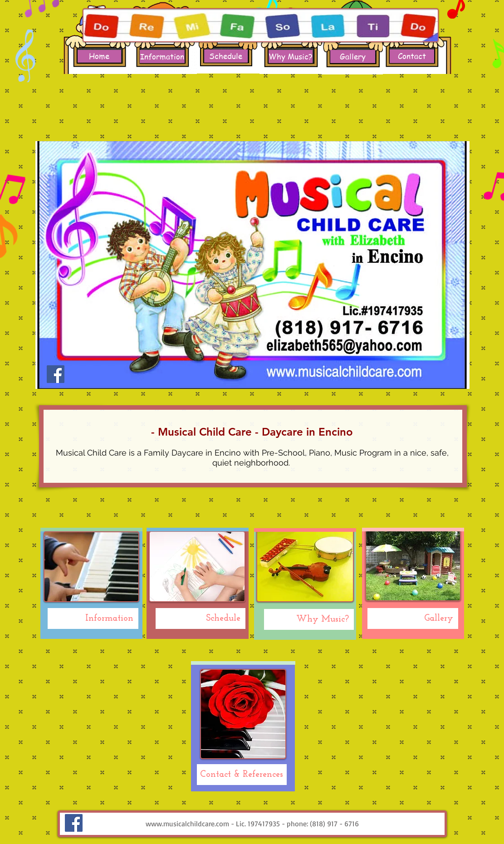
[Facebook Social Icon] (56, 374)
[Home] (99, 56)
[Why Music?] (291, 56)
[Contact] (412, 56)
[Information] (162, 56)
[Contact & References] (242, 775)
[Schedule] (226, 56)
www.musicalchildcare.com (187, 824)
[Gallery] (353, 56)
